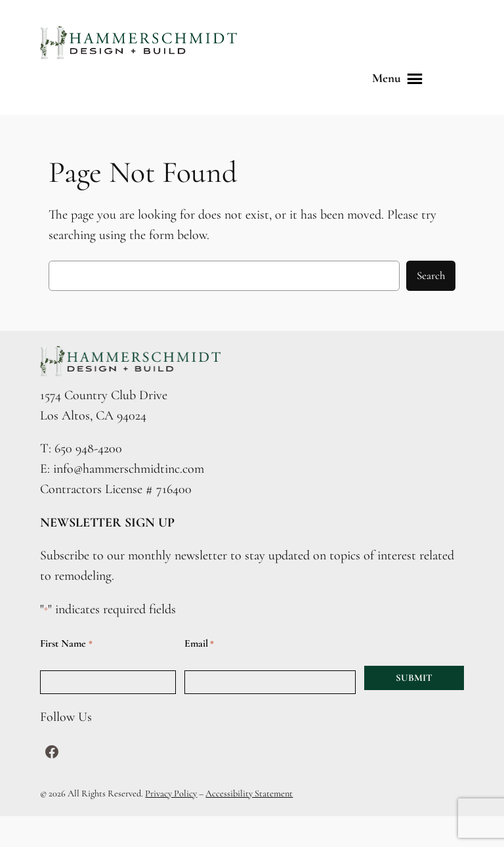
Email (199, 644)
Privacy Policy (171, 793)
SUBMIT (414, 678)
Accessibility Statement (249, 793)
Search (431, 275)
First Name (66, 644)
